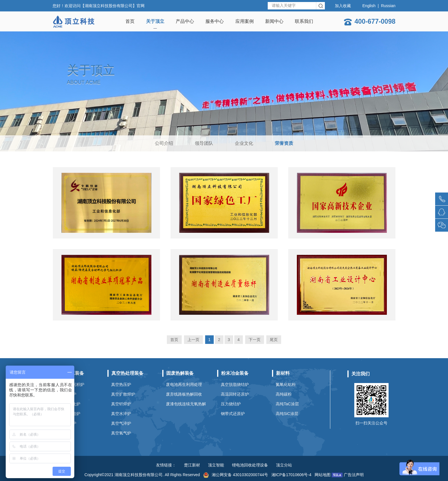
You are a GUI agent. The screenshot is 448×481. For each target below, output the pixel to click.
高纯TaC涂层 (287, 404)
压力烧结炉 (231, 404)
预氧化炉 (64, 433)
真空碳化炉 (66, 394)
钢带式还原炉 (233, 414)
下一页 (255, 340)
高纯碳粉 (284, 394)
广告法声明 (354, 475)
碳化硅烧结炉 (68, 414)
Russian (388, 6)
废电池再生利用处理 (184, 384)
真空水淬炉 (121, 414)
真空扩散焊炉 (123, 394)
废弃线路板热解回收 (184, 394)
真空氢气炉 (121, 433)
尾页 (274, 340)
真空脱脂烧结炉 (235, 384)
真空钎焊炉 (121, 404)
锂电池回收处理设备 (250, 465)
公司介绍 (164, 143)
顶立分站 (284, 465)
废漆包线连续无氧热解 (186, 404)
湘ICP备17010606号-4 (291, 475)
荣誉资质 (284, 143)
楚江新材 (192, 465)
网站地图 (323, 475)
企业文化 (244, 143)
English (369, 6)
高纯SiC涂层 (287, 414)
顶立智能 (216, 465)
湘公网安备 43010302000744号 (236, 475)
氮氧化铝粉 (286, 384)
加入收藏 (343, 6)
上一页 (193, 340)
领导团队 (204, 143)
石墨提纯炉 (66, 423)
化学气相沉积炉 (70, 384)
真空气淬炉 (121, 423)
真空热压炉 (121, 384)
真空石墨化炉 (68, 404)
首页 (174, 340)
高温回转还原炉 (235, 394)
